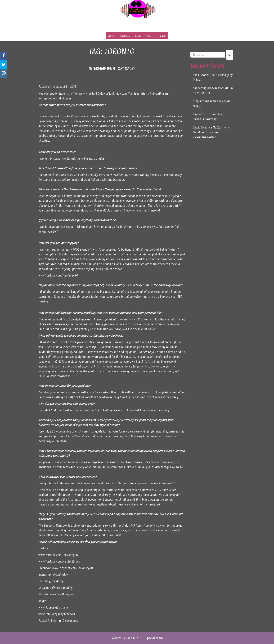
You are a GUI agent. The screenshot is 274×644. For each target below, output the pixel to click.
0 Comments (70, 621)
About (150, 36)
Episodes (125, 36)
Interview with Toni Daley (112, 68)
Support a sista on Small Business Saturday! (208, 117)
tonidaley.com (95, 105)
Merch (162, 36)
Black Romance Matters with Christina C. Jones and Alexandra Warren (211, 132)
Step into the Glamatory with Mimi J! (211, 104)
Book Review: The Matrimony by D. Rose (213, 77)
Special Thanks (155, 638)
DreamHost (133, 638)
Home (111, 36)
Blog (138, 36)
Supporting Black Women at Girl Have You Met (213, 90)
